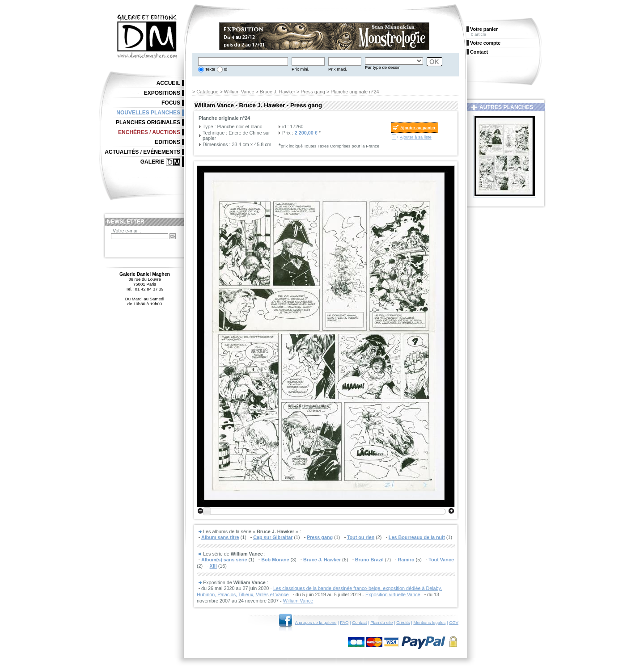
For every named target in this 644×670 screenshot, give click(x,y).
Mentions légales (429, 622)
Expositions (162, 93)
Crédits (403, 622)
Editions (167, 142)
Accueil (168, 83)
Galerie (152, 162)
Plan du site (381, 622)
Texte (210, 69)
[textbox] (243, 61)
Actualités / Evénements (142, 152)
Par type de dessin (383, 67)
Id (225, 69)
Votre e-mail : (127, 231)
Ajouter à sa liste (416, 137)
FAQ (344, 622)
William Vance (239, 92)
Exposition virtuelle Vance (393, 594)
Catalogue (207, 92)
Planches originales (148, 122)
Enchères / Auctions (149, 132)
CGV (454, 622)
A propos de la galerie (316, 622)
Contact (359, 622)
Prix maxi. (338, 69)
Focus (171, 103)
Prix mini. (300, 69)
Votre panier (484, 29)
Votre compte (485, 43)
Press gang (313, 92)
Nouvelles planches (148, 113)
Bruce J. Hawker (278, 92)
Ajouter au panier (418, 128)
